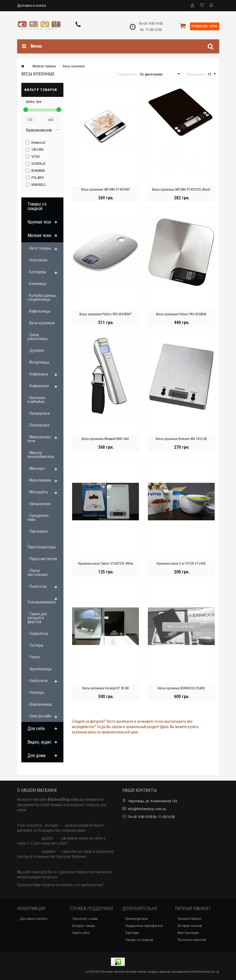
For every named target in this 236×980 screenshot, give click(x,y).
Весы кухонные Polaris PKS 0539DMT (106, 314)
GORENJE (36, 164)
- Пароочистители (42, 559)
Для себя (36, 729)
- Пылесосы (37, 586)
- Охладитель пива (38, 518)
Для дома (36, 755)
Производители (136, 919)
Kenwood (35, 143)
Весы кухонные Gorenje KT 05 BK (106, 688)
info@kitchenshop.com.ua (147, 809)
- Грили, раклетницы (38, 337)
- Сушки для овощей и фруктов (37, 618)
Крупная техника (42, 222)
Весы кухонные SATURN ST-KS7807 (106, 190)
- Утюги (34, 657)
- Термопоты (38, 633)
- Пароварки (38, 531)
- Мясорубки (38, 492)
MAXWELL (36, 185)
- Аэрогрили (37, 260)
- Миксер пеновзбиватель (41, 455)
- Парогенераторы (42, 545)
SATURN (35, 150)
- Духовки (36, 350)
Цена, (34, 102)
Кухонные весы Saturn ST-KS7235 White (106, 564)
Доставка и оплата (32, 5)
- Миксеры (36, 468)
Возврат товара (84, 926)
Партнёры (132, 933)
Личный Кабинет (190, 919)
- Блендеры (37, 272)
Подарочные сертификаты (144, 926)
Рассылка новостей (192, 940)
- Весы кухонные (41, 323)
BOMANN (35, 171)
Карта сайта (81, 933)
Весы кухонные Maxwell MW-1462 (105, 439)
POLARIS (35, 178)
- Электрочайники (42, 716)
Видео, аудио (40, 742)
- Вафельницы (39, 311)
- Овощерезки (39, 504)
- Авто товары (39, 248)
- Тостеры (35, 645)
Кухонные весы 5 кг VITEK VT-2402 (181, 564)
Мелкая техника (42, 235)
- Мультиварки (39, 480)
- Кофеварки (38, 374)
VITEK (33, 157)
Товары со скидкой (37, 206)
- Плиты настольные (38, 573)
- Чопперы (36, 692)
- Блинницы (37, 284)
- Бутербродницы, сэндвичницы (42, 297)
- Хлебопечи (38, 681)
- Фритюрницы (40, 669)
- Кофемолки (38, 386)
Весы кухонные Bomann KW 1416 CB (181, 439)
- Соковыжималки (42, 600)
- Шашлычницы (40, 704)
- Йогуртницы (38, 362)
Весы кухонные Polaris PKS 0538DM (181, 314)
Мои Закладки (188, 933)
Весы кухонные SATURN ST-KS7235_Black (181, 190)
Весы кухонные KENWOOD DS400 (181, 688)
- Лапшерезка (39, 413)
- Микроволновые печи (42, 439)
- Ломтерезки (38, 425)
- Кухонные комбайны (36, 400)
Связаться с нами (85, 919)
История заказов (190, 926)
